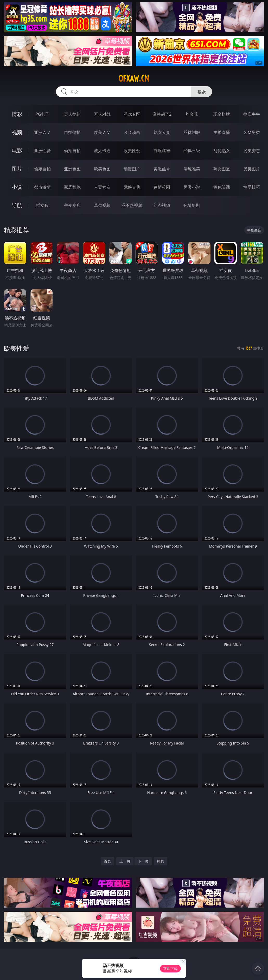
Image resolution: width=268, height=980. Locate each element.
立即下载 (170, 968)
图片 (17, 169)
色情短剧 (192, 205)
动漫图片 (132, 169)
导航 (17, 205)
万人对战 (102, 114)
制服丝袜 (162, 151)
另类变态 (252, 151)
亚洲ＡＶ (42, 132)
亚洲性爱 (42, 151)
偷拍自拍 (72, 151)
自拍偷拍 (72, 132)
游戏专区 (132, 114)
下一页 (143, 861)
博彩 (17, 114)
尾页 (161, 861)
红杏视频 (162, 205)
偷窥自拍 (42, 169)
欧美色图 (102, 169)
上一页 (125, 861)
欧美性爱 (132, 151)
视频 (17, 132)
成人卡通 (102, 151)
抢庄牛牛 (252, 114)
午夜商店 (72, 205)
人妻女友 (102, 187)
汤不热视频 (132, 205)
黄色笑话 (222, 187)
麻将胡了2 (162, 114)
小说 (17, 187)
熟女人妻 (162, 132)
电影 (17, 150)
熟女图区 (222, 169)
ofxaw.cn (134, 78)
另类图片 (252, 169)
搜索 (202, 92)
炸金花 (192, 114)
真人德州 (72, 114)
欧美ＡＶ (102, 132)
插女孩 (42, 205)
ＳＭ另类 (252, 132)
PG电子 (42, 114)
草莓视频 (102, 205)
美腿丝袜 (162, 169)
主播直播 (222, 132)
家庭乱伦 (72, 187)
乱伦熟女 (222, 151)
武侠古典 (132, 187)
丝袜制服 (192, 132)
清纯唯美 (192, 169)
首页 (107, 861)
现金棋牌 (222, 114)
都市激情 (42, 187)
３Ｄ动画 (132, 132)
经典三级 (192, 151)
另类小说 (192, 187)
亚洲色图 (72, 169)
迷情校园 (162, 187)
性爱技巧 (252, 187)
